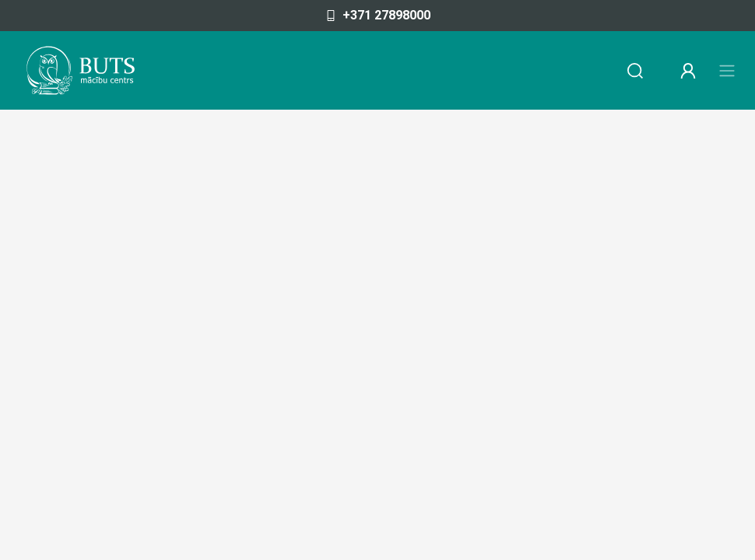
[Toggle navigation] (727, 70)
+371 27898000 (378, 15)
